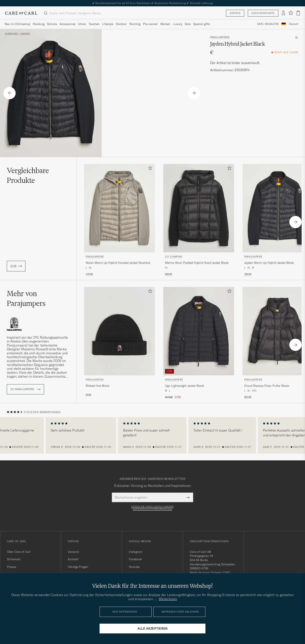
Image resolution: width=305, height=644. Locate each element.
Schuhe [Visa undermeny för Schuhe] (52, 24)
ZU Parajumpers (25, 389)
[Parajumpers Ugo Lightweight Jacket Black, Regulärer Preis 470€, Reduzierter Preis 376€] (199, 343)
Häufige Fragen (78, 567)
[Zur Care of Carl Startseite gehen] (21, 13)
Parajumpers (220, 37)
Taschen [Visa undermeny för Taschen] (94, 24)
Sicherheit (14, 559)
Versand (73, 552)
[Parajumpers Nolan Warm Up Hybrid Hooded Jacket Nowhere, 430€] (119, 220)
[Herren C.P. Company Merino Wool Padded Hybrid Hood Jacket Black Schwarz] (199, 208)
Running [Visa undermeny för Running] (135, 24)
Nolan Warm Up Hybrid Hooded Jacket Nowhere (118, 263)
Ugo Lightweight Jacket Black (184, 386)
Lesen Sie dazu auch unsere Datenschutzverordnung (153, 508)
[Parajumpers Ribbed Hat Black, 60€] (119, 343)
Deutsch (294, 24)
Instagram (136, 552)
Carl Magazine (268, 24)
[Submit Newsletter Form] (188, 497)
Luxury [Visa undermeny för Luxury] (178, 24)
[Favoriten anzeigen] (291, 13)
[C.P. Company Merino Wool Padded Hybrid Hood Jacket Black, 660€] (199, 220)
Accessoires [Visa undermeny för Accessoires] (67, 24)
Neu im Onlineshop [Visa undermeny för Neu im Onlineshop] (17, 24)
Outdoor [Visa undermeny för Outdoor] (121, 24)
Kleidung (11, 34)
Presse (11, 567)
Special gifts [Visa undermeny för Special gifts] (202, 24)
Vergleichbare (28, 175)
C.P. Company (174, 257)
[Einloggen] (283, 13)
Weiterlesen (168, 599)
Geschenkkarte (263, 13)
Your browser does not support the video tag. (152, 93)
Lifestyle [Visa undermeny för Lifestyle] (108, 24)
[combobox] (294, 24)
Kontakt (73, 559)
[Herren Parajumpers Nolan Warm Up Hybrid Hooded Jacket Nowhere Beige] (119, 208)
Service (235, 13)
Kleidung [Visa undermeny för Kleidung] (39, 24)
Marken (165, 24)
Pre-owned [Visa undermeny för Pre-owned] (150, 24)
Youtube (134, 567)
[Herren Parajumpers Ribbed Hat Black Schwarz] (119, 331)
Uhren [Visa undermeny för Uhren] (82, 24)
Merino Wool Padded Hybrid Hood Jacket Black (197, 263)
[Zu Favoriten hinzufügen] (149, 169)
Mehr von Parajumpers (26, 298)
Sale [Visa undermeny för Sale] (188, 24)
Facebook (135, 559)
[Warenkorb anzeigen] (298, 13)
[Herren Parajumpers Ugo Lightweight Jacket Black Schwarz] (199, 331)
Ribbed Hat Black (98, 386)
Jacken (25, 34)
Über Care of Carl (19, 552)
